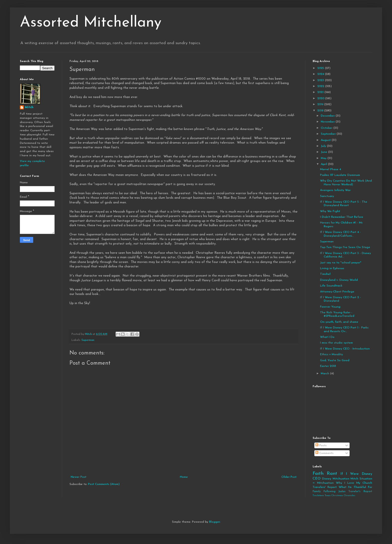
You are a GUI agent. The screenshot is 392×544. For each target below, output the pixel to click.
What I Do (327, 337)
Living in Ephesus (332, 268)
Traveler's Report (360, 492)
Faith (318, 474)
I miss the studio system (336, 343)
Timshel (325, 274)
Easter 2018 (328, 366)
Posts (321, 446)
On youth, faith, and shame (339, 322)
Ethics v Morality (331, 354)
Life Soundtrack (331, 286)
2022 (321, 86)
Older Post (289, 477)
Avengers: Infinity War (335, 190)
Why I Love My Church (354, 483)
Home (184, 477)
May (324, 158)
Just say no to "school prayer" (341, 263)
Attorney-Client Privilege (337, 292)
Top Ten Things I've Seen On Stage (345, 247)
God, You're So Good (335, 360)
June (325, 152)
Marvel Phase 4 (330, 169)
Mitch (29, 107)
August (326, 140)
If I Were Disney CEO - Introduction (345, 349)
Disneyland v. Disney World (339, 280)
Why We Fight (330, 211)
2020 (321, 98)
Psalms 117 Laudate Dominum (340, 175)
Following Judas (335, 492)
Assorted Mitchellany (91, 23)
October (327, 128)
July (324, 146)
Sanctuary (327, 196)
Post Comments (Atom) (104, 484)
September (329, 134)
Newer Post (79, 477)
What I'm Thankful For (355, 487)
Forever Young (330, 307)
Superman (88, 340)
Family (317, 492)
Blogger (214, 522)
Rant (332, 474)
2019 (321, 104)
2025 (321, 68)
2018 (321, 111)
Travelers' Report (325, 487)
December (328, 116)
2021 (321, 92)
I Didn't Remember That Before (342, 217)
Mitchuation (341, 479)
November (328, 122)
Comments (324, 453)
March (326, 374)
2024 (321, 74)
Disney (327, 479)
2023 (321, 80)
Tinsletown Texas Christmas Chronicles (334, 496)
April (324, 164)
